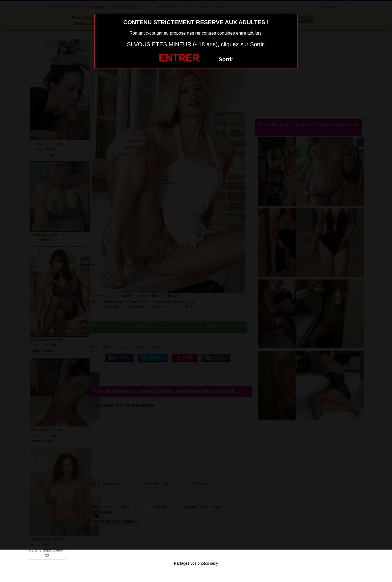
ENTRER (179, 58)
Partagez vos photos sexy (196, 563)
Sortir (226, 59)
